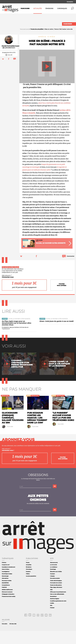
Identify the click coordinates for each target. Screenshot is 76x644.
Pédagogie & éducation (8, 607)
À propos (52, 587)
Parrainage (53, 583)
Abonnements (54, 576)
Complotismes (6, 598)
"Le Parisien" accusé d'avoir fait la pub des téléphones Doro (63, 430)
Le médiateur (54, 580)
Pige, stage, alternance (56, 601)
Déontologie (5, 589)
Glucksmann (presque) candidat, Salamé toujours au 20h (13, 431)
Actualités (38, 8)
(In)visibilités (5, 596)
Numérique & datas (7, 587)
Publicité (4, 601)
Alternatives (5, 592)
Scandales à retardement (8, 580)
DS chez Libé (13, 637)
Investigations (6, 585)
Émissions (49, 8)
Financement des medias (9, 610)
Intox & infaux (6, 583)
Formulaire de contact (56, 596)
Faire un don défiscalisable (57, 607)
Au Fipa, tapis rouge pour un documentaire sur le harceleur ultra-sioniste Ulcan (17, 336)
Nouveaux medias (7, 594)
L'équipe (52, 589)
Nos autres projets (55, 592)
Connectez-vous (8, 290)
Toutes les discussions (56, 598)
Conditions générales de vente (58, 614)
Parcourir (25, 8)
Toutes (28, 576)
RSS (51, 619)
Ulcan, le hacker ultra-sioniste (19, 332)
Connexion (70, 2)
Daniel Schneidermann (11, 59)
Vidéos (28, 587)
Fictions (4, 576)
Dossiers (28, 585)
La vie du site (54, 578)
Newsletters (53, 610)
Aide (51, 603)
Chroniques (62, 8)
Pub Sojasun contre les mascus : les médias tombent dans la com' (37, 431)
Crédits (52, 616)
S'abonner (68, 24)
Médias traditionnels (7, 603)
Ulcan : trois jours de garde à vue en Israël (57, 335)
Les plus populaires (31, 589)
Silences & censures (7, 605)
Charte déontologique (56, 594)
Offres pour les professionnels (58, 605)
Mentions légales (55, 612)
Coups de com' (6, 578)
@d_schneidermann (9, 61)
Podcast (52, 621)
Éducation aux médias (56, 585)
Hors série (5, 637)
